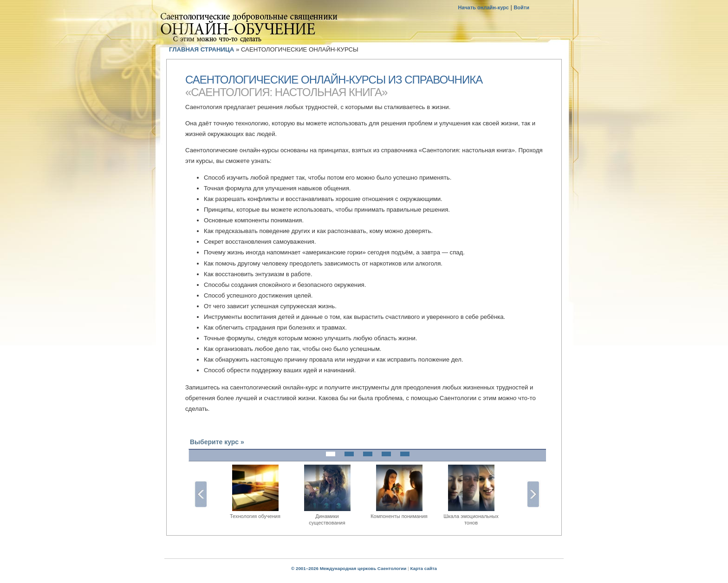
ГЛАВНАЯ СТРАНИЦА (201, 49)
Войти (521, 7)
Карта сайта (423, 568)
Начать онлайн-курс (484, 7)
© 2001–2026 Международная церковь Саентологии (349, 568)
